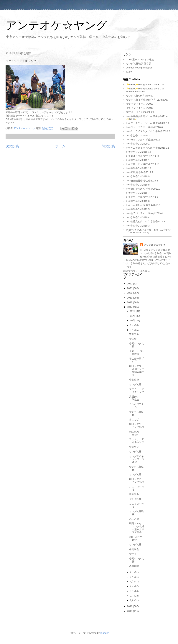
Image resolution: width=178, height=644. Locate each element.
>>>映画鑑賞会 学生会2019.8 (142, 181)
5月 (132, 582)
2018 (130, 302)
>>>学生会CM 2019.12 (139, 152)
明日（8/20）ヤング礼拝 (137, 426)
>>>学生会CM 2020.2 (138, 136)
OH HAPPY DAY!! (135, 539)
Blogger (104, 633)
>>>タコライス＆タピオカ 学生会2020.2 (148, 131)
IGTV (129, 72)
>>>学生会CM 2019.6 (138, 201)
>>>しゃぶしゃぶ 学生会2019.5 (143, 205)
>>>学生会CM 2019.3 (138, 226)
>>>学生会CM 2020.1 (138, 144)
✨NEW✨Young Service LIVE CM (145, 85)
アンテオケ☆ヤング (56, 25)
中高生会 (134, 334)
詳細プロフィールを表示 (137, 271)
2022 (130, 284)
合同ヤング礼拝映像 (136, 353)
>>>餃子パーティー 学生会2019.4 (144, 213)
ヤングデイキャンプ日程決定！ (137, 459)
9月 (132, 325)
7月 (132, 572)
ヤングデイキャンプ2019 (140, 108)
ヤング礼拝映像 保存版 (139, 64)
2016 (130, 606)
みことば (134, 419)
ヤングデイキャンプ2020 (140, 104)
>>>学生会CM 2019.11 (139, 160)
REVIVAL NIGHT (134, 433)
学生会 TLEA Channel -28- (140, 112)
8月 (132, 330)
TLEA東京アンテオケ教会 (140, 59)
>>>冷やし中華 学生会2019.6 (142, 197)
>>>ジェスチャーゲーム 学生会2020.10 (147, 123)
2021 (130, 288)
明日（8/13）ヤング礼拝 (137, 481)
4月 (132, 586)
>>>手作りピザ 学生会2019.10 (143, 164)
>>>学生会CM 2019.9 (138, 176)
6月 (132, 577)
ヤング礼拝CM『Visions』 (140, 96)
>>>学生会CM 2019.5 (138, 209)
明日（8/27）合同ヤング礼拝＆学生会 (137, 371)
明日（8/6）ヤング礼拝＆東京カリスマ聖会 (137, 528)
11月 (133, 316)
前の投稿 (108, 146)
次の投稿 (12, 146)
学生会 (133, 339)
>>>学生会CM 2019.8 (138, 185)
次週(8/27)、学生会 (136, 398)
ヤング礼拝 (135, 384)
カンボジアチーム (136, 406)
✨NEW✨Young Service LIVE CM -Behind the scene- (146, 90)
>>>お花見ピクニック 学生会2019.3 (146, 221)
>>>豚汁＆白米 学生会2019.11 (143, 156)
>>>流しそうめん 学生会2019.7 (143, 189)
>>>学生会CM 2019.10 (139, 168)
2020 (130, 293)
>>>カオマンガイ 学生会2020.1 (143, 140)
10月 (133, 321)
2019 (130, 298)
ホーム (60, 146)
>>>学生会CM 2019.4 (138, 217)
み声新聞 (134, 566)
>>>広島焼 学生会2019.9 (140, 172)
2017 (130, 307)
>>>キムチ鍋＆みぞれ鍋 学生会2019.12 (147, 148)
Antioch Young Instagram (140, 68)
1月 (132, 600)
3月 (132, 591)
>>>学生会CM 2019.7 (138, 193)
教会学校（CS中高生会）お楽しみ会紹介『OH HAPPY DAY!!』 (148, 231)
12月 (133, 311)
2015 (130, 611)
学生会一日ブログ (136, 360)
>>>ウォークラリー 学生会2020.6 (144, 127)
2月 (132, 596)
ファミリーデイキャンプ (137, 390)
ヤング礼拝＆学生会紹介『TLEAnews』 (148, 100)
